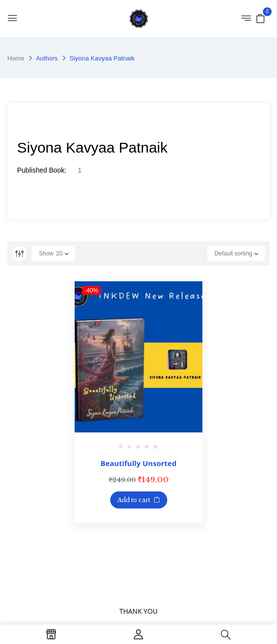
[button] (260, 18)
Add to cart (134, 500)
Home (16, 58)
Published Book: (42, 170)
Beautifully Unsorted (138, 463)
